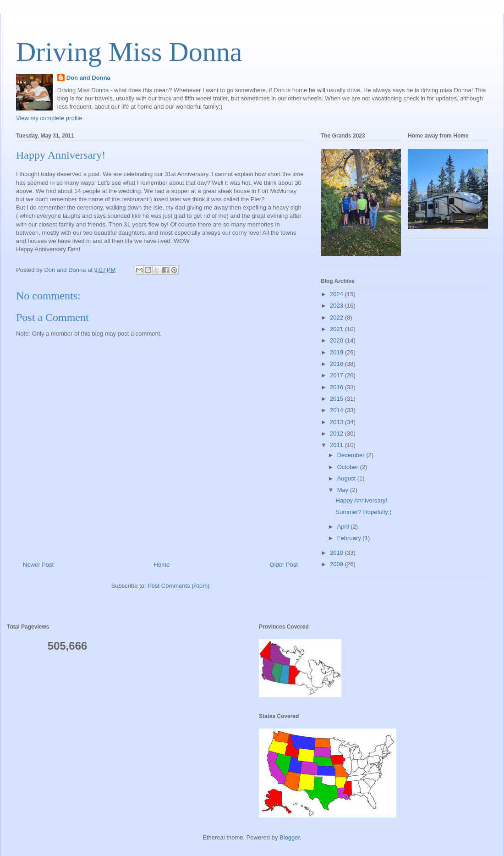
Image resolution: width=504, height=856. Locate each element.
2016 (337, 387)
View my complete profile (49, 118)
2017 (337, 375)
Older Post (284, 565)
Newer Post (38, 565)
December (352, 455)
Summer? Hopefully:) (363, 512)
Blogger (290, 837)
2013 (337, 422)
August (347, 478)
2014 (337, 410)
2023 (337, 306)
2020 (337, 340)
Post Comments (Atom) (178, 586)
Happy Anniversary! (361, 500)
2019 (337, 352)
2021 (337, 329)
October (349, 467)
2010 (337, 553)
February (350, 538)
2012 (337, 434)
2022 (337, 318)
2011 (337, 445)
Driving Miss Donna (129, 52)
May (344, 490)
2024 (337, 294)
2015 (337, 399)
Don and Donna (88, 78)
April (344, 527)
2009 (337, 564)
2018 (337, 364)
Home (162, 565)
